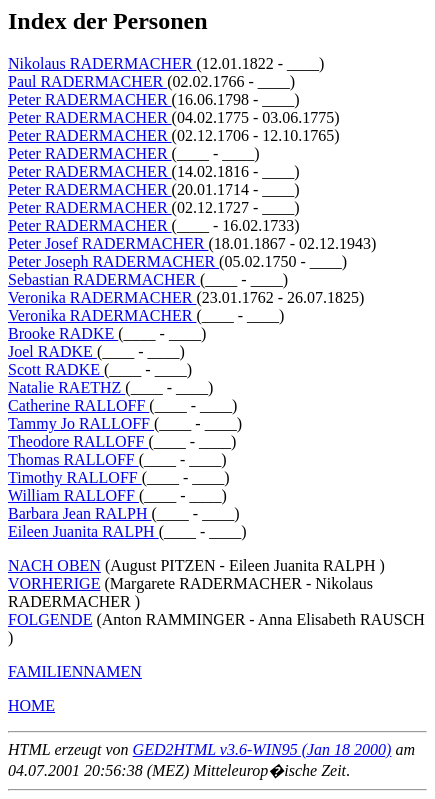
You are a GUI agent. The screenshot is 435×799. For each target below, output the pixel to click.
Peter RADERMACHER (90, 99)
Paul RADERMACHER (87, 81)
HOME (31, 705)
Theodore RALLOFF (78, 441)
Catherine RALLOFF (78, 405)
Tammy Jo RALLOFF (81, 423)
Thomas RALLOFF (73, 459)
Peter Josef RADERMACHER (108, 243)
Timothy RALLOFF (75, 477)
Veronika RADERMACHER (102, 297)
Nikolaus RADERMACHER (102, 63)
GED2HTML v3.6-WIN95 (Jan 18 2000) (262, 749)
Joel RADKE (52, 351)
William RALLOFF (73, 495)
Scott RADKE (56, 369)
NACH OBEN (54, 565)
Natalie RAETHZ (66, 387)
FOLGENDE (50, 619)
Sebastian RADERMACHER (104, 279)
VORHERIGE (54, 583)
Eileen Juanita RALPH (83, 531)
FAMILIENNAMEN (75, 671)
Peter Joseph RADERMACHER (113, 261)
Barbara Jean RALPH (80, 513)
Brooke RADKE (63, 333)
